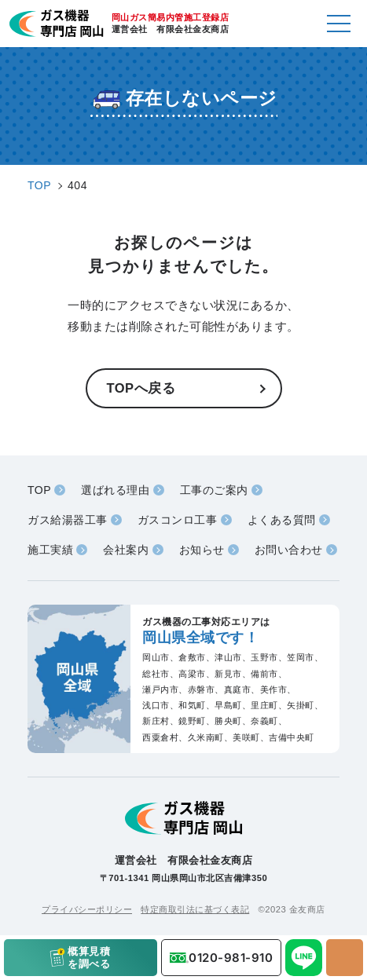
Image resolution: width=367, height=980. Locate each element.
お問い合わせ (289, 550)
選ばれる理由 (115, 490)
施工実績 (50, 550)
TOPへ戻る (141, 388)
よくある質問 (282, 520)
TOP (39, 490)
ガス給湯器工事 (68, 520)
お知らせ (202, 550)
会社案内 (126, 550)
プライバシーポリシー (87, 909)
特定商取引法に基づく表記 (195, 909)
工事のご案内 (214, 490)
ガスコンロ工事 (178, 520)
